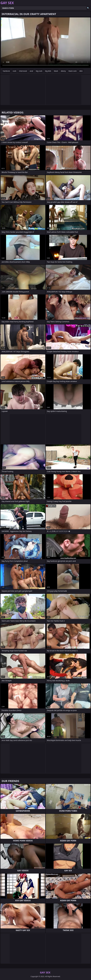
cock (14, 71)
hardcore (6, 71)
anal (31, 71)
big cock (39, 71)
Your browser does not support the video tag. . (45, 43)
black (56, 71)
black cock (73, 71)
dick (81, 71)
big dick (48, 71)
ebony (63, 71)
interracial (23, 71)
